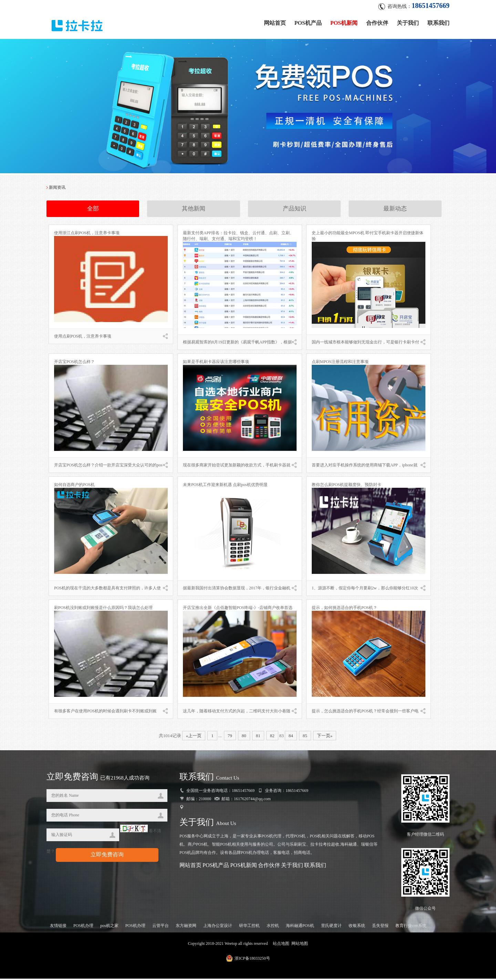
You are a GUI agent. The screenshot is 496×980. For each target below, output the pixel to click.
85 (305, 737)
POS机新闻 (344, 22)
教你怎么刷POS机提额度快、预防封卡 (347, 486)
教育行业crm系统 (411, 927)
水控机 (273, 927)
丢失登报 (380, 927)
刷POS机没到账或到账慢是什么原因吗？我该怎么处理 (103, 609)
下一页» (325, 737)
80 (244, 737)
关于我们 (408, 22)
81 (258, 737)
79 (230, 737)
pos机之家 (109, 927)
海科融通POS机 (300, 927)
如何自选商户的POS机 (74, 486)
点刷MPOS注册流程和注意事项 (340, 363)
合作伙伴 (377, 22)
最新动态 (395, 210)
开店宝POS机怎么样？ (74, 363)
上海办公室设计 (218, 927)
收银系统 (357, 927)
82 (272, 737)
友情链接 (58, 927)
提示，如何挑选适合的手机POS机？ (344, 609)
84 (291, 737)
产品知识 (294, 210)
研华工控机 (249, 927)
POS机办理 (83, 927)
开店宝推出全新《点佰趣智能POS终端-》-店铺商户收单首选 (238, 609)
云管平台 (161, 927)
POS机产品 (308, 22)
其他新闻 (194, 210)
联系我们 (438, 22)
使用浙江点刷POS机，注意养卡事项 (87, 234)
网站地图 (300, 945)
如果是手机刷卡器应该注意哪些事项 (216, 363)
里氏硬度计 (331, 927)
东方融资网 (186, 927)
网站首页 (275, 22)
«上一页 (194, 737)
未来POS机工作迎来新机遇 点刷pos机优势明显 (225, 486)
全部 (93, 210)
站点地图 (281, 945)
